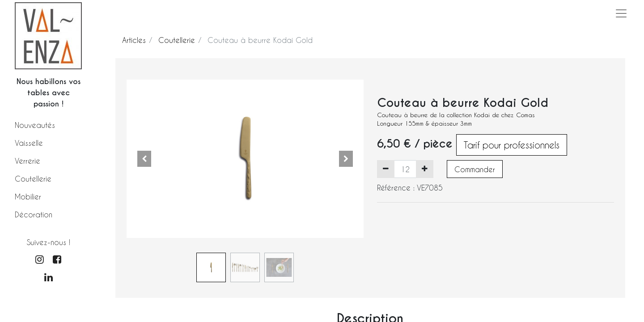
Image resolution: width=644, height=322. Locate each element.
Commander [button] (475, 169)
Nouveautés (35, 125)
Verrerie (28, 161)
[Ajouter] (425, 169)
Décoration (34, 214)
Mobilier (28, 197)
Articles (134, 40)
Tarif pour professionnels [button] (512, 145)
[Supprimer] (386, 169)
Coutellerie (33, 179)
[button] (144, 159)
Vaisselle (29, 143)
